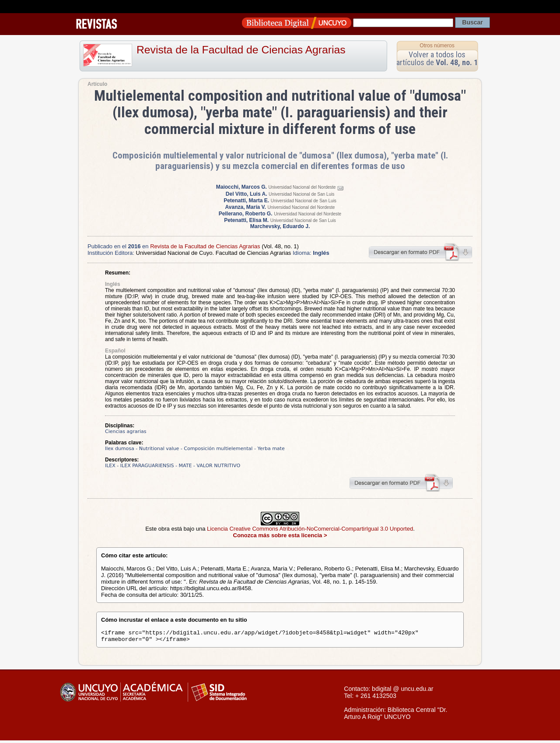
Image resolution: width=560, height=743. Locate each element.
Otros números (437, 46)
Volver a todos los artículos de (437, 58)
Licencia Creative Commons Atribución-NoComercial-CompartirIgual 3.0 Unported (310, 529)
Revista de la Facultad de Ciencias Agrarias (241, 50)
